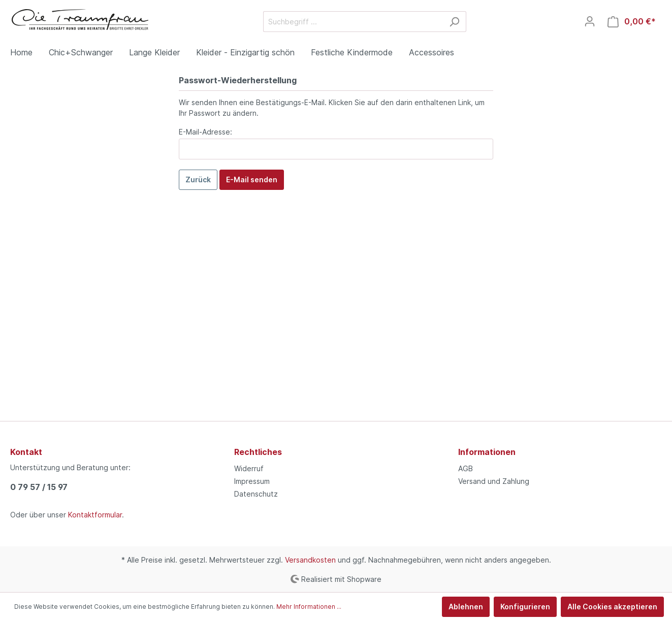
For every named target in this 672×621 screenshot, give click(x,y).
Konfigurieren (525, 607)
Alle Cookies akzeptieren (612, 607)
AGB (466, 468)
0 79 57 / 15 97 (39, 487)
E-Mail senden (252, 179)
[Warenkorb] (632, 22)
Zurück (198, 179)
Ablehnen (466, 607)
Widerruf (249, 468)
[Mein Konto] (590, 21)
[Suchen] (454, 22)
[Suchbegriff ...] (353, 22)
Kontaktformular (95, 515)
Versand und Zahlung (494, 481)
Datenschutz (256, 494)
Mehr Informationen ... (309, 607)
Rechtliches (258, 452)
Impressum (252, 481)
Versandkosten (310, 560)
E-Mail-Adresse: (205, 132)
